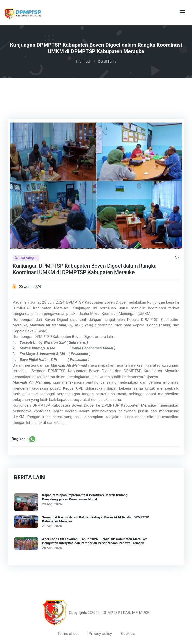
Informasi (83, 61)
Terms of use (68, 634)
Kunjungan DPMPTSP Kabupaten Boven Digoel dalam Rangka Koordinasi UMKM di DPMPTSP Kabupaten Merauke (85, 269)
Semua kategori (26, 258)
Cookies (128, 634)
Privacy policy (100, 634)
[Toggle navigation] (182, 13)
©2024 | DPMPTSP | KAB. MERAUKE (119, 613)
